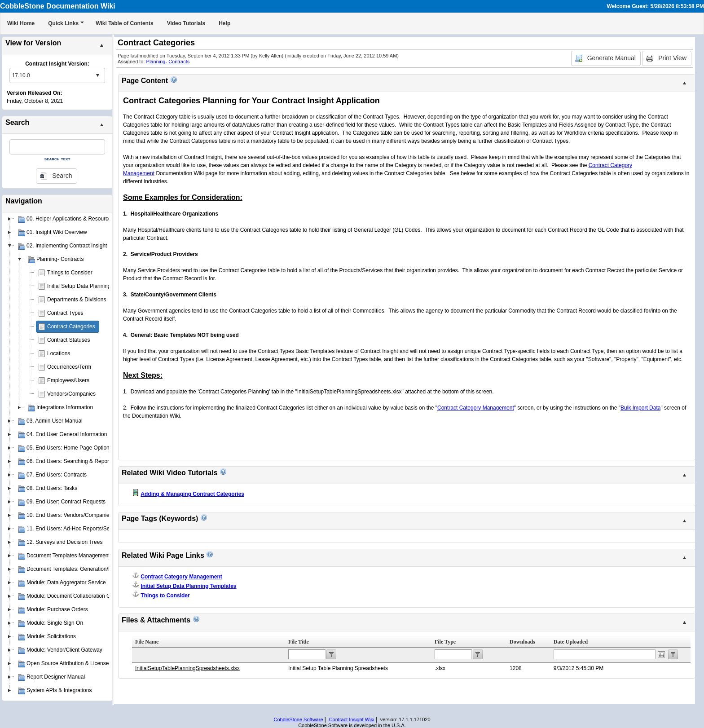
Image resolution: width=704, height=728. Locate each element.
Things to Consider (70, 273)
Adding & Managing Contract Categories (192, 494)
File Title (299, 642)
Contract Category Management (476, 408)
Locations (59, 353)
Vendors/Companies (71, 394)
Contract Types (65, 313)
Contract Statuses (68, 340)
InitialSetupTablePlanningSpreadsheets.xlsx (187, 668)
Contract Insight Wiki (352, 719)
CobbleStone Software (298, 719)
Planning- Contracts (168, 62)
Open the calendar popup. (661, 654)
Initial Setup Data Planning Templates (92, 286)
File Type (445, 642)
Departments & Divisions (77, 300)
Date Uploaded (571, 642)
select (97, 75)
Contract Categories (71, 326)
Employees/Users (68, 380)
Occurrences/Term (69, 367)
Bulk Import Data (640, 408)
